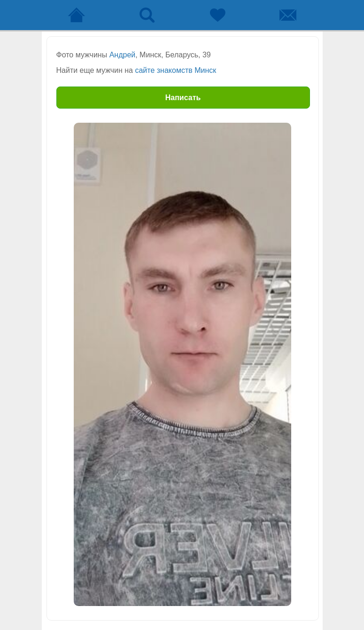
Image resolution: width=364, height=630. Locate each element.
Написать (183, 98)
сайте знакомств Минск (175, 70)
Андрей (123, 55)
